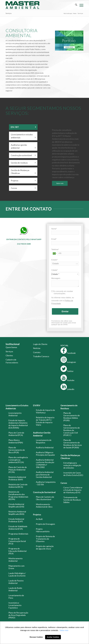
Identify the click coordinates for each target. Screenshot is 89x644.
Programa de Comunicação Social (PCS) (17, 541)
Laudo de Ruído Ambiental (15, 589)
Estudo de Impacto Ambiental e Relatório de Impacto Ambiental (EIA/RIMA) (18, 424)
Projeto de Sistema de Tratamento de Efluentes (45, 539)
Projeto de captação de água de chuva (45, 547)
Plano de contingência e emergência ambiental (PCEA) (18, 460)
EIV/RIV (37, 405)
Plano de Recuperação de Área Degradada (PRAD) (18, 615)
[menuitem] (75, 5)
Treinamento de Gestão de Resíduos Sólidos (72, 500)
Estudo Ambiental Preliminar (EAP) (16, 520)
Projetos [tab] (23, 181)
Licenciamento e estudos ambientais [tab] (23, 136)
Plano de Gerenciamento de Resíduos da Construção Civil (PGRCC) (72, 430)
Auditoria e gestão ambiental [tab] (23, 147)
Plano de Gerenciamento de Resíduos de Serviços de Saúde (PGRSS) (73, 444)
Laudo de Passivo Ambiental (16, 582)
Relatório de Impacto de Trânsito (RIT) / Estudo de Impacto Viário (45, 421)
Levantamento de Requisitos (44, 441)
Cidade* (55, 270)
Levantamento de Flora (16, 597)
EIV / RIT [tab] (23, 127)
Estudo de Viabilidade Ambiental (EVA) (18, 528)
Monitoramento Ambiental (15, 560)
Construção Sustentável (44, 492)
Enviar (65, 311)
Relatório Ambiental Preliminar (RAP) (17, 478)
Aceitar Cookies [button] (53, 637)
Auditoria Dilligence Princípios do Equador (45, 454)
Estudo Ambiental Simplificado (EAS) (16, 505)
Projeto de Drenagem (45, 524)
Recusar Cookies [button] (36, 637)
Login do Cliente (40, 344)
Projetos (37, 515)
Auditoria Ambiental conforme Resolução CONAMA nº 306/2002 (45, 463)
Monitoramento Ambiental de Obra (44, 505)
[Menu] (80, 5)
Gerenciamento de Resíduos (69, 407)
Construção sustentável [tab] (23, 155)
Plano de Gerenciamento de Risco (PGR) (17, 450)
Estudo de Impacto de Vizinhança (45, 411)
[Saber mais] (60, 183)
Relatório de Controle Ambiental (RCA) (18, 486)
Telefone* (55, 249)
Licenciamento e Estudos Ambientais (17, 407)
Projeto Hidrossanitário (43, 530)
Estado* (54, 260)
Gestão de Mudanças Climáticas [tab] (23, 172)
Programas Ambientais (18, 534)
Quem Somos (11, 347)
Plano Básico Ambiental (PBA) (16, 441)
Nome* (54, 229)
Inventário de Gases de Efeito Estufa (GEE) (73, 474)
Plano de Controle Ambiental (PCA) (16, 434)
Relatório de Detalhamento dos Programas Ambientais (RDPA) (18, 496)
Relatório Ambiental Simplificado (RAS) (17, 513)
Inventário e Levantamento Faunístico (15, 605)
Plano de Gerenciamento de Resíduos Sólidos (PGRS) (72, 417)
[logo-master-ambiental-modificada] (23, 5)
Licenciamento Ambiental (15, 414)
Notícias (37, 348)
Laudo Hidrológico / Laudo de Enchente (17, 574)
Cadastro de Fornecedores (12, 361)
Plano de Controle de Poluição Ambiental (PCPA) (18, 470)
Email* (54, 239)
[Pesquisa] (75, 5)
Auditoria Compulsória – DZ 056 (46, 483)
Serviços (9, 13)
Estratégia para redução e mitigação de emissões (72, 465)
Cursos (64, 483)
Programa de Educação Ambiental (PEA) (17, 551)
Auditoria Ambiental (45, 447)
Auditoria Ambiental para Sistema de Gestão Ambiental (45, 475)
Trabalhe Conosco (41, 356)
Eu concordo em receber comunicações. (62, 292)
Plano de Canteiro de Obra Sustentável (45, 498)
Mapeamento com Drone (16, 567)
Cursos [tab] (23, 188)
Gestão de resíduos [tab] (23, 163)
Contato (37, 352)
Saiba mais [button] (64, 630)
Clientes (9, 355)
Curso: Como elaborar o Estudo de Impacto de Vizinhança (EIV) (73, 490)
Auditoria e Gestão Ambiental (42, 434)
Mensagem (56, 278)
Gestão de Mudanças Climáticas (70, 457)
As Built (39, 519)
